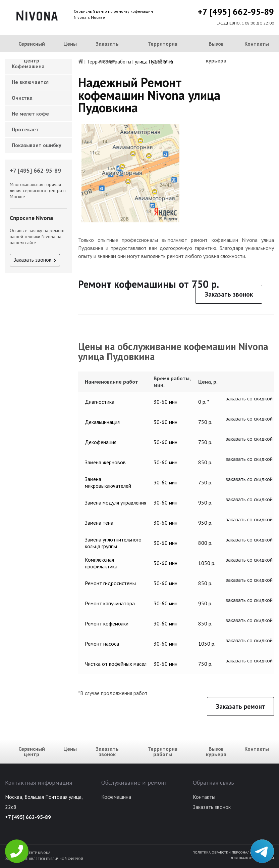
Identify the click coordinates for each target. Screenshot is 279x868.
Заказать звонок (107, 52)
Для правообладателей (252, 858)
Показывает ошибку (37, 145)
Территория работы (162, 52)
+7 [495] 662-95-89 (236, 12)
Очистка (22, 98)
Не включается (30, 82)
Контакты (257, 44)
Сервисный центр (32, 52)
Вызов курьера (216, 52)
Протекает (25, 129)
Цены (70, 44)
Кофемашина (116, 797)
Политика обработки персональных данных (233, 852)
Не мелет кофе (30, 114)
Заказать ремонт (241, 706)
